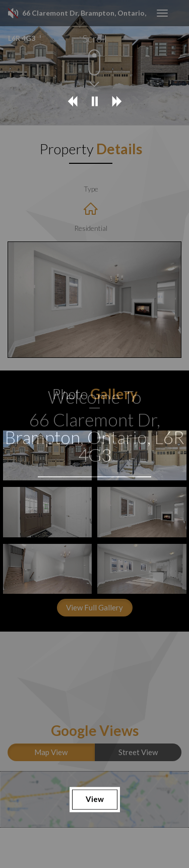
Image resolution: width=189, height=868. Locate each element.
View (95, 799)
